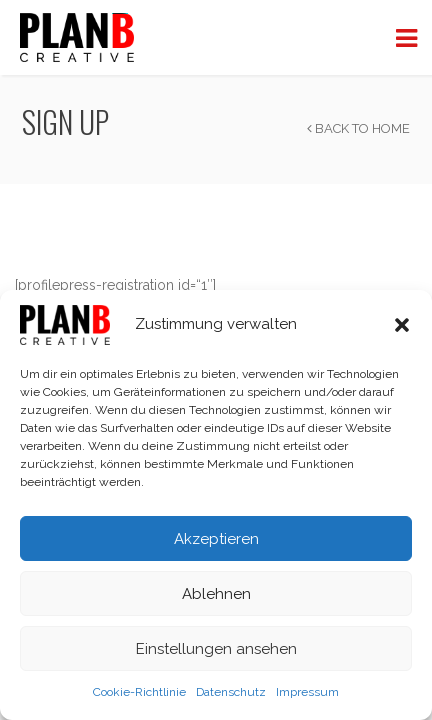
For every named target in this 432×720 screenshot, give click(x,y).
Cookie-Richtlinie (139, 692)
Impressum (307, 692)
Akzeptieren (216, 539)
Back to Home (358, 128)
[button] (402, 325)
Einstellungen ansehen (216, 649)
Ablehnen (216, 594)
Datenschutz (231, 692)
